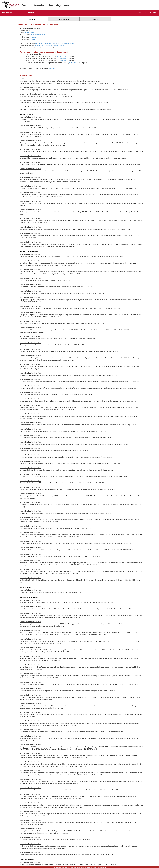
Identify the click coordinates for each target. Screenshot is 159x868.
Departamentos (64, 19)
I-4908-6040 (34, 37)
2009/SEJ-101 (73, 63)
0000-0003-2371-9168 (38, 35)
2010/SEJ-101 (62, 61)
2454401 (34, 39)
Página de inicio (8, 13)
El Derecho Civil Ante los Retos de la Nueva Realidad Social (55, 44)
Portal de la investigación (147, 13)
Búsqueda (32, 19)
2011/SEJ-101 (62, 58)
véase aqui (52, 68)
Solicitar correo (29, 33)
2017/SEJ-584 (62, 56)
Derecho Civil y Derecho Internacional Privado (49, 46)
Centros (95, 19)
